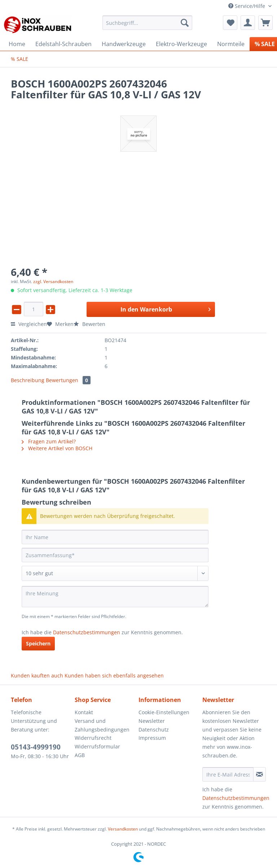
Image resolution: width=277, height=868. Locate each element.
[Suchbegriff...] (148, 23)
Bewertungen (68, 380)
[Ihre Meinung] (115, 597)
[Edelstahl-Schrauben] (63, 44)
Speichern (38, 643)
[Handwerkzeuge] (124, 44)
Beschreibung (28, 380)
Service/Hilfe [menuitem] (247, 6)
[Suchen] (185, 23)
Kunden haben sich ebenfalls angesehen (114, 675)
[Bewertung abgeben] (115, 573)
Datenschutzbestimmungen (87, 632)
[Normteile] (231, 44)
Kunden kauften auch (37, 675)
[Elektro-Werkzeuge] (181, 44)
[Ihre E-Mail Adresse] (228, 774)
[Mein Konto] (248, 23)
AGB (80, 755)
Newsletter (152, 721)
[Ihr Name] (115, 537)
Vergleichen (29, 324)
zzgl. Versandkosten (53, 281)
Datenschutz (154, 730)
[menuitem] (148, 26)
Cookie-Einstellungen (164, 712)
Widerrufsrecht (93, 738)
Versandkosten (123, 829)
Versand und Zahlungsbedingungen (102, 725)
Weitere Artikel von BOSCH (57, 448)
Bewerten (89, 324)
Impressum (152, 738)
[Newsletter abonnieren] (260, 774)
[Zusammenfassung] (115, 555)
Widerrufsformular (97, 746)
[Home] (17, 44)
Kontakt (84, 712)
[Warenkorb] (265, 23)
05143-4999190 (36, 747)
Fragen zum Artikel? (49, 441)
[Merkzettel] (230, 23)
